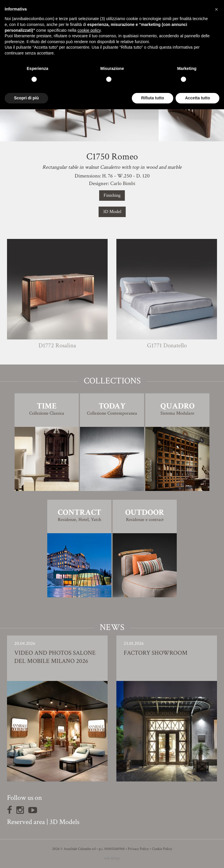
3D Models (64, 822)
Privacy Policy (138, 849)
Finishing (112, 195)
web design (112, 858)
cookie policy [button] (89, 30)
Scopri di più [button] (26, 98)
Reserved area (26, 822)
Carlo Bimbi (123, 183)
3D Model (112, 212)
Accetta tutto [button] (197, 98)
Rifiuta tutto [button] (153, 98)
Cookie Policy (162, 849)
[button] (216, 9)
